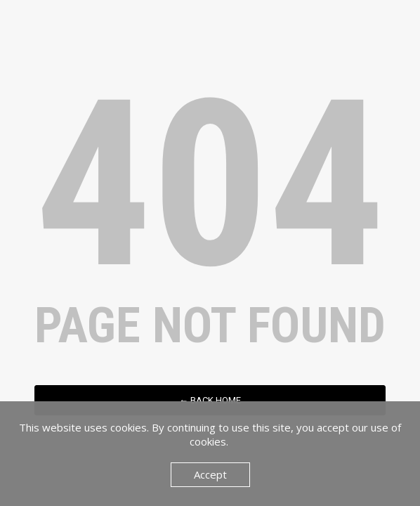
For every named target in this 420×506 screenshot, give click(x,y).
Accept (210, 474)
